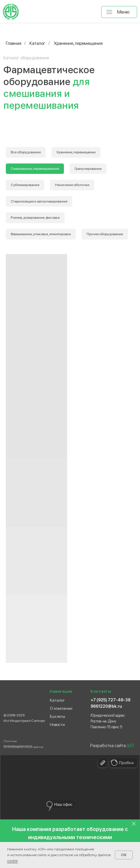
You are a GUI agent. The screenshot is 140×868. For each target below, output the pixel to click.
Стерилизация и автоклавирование (39, 201)
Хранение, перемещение (76, 152)
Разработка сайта (112, 746)
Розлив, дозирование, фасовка (35, 218)
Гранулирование (88, 169)
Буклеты (57, 716)
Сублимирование (25, 185)
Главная (14, 43)
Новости (57, 724)
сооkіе (12, 861)
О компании (61, 708)
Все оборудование (26, 152)
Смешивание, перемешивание (35, 169)
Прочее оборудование (105, 234)
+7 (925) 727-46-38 (110, 700)
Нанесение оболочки (72, 185)
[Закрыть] (134, 824)
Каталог (37, 43)
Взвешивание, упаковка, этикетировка (41, 234)
